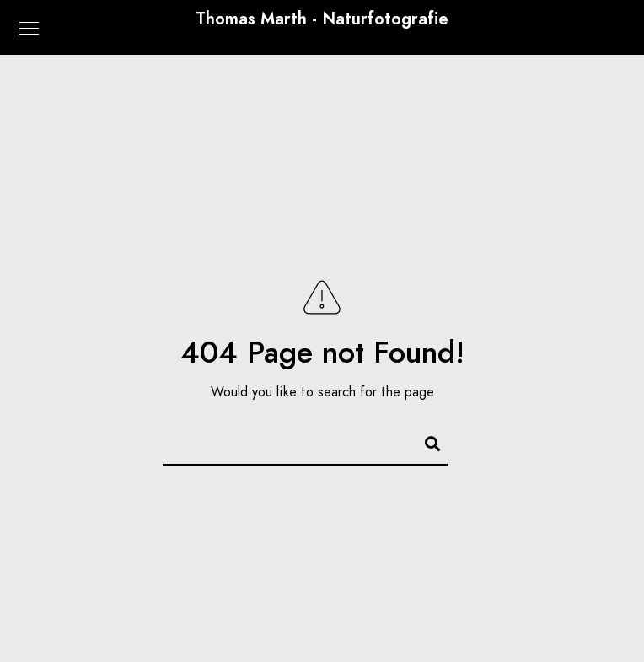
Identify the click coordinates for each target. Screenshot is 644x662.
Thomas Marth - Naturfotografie (322, 19)
